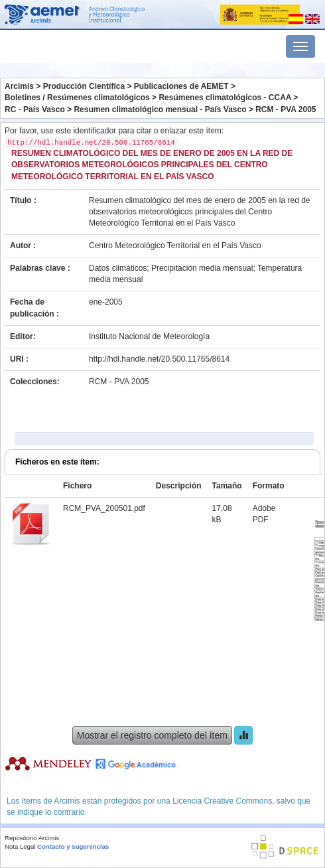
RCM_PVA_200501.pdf (104, 508)
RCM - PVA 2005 (286, 109)
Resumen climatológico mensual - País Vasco (160, 109)
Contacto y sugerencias (73, 846)
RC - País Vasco (35, 109)
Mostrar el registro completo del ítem (152, 735)
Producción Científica (84, 86)
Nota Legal (20, 846)
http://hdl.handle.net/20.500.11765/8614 (159, 359)
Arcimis (19, 86)
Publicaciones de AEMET (181, 86)
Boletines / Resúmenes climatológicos (77, 98)
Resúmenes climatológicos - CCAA (225, 98)
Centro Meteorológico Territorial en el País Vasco (175, 246)
